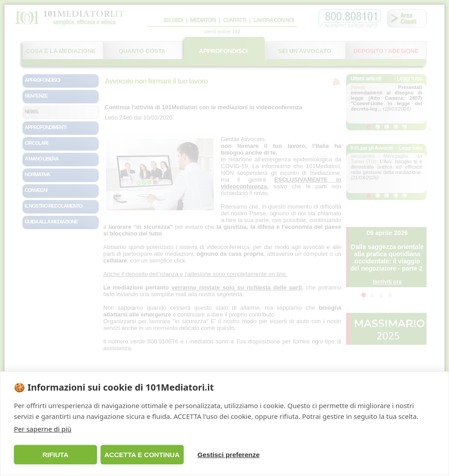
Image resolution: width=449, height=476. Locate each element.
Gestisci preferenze (229, 455)
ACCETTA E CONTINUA (142, 455)
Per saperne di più (43, 429)
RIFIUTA (55, 455)
